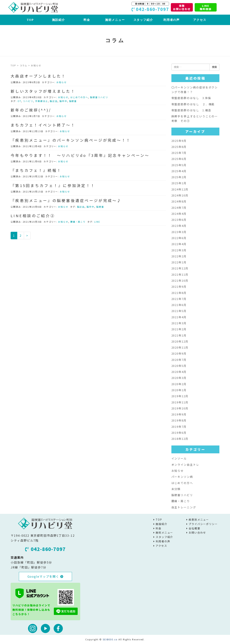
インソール (179, 458)
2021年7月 (179, 299)
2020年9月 (179, 353)
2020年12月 (180, 341)
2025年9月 (179, 141)
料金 (87, 20)
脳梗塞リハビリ (99, 97)
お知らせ (62, 82)
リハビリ (28, 101)
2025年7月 (179, 153)
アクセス (200, 20)
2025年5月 (179, 165)
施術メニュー (115, 20)
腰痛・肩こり (78, 222)
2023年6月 (179, 220)
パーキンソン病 (182, 477)
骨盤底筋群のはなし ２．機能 (193, 104)
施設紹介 (59, 20)
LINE (97, 222)
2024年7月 (179, 208)
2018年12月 (180, 439)
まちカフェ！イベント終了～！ (43, 125)
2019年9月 (179, 414)
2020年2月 (179, 384)
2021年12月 (180, 268)
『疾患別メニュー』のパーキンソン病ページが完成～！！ (71, 140)
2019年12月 (180, 396)
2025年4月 (179, 171)
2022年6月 (179, 238)
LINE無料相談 (206, 7)
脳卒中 (63, 101)
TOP (30, 20)
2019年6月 (179, 433)
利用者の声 (172, 20)
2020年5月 (179, 366)
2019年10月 (180, 408)
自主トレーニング (184, 507)
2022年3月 (179, 250)
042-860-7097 (45, 549)
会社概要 (194, 528)
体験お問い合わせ (182, 7)
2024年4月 (179, 214)
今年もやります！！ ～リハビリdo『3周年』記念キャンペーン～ (80, 155)
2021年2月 (179, 329)
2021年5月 (179, 311)
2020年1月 (179, 390)
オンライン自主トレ (185, 465)
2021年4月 (179, 317)
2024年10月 (180, 195)
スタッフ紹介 (143, 20)
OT (19, 101)
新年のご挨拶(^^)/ (31, 110)
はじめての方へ (79, 97)
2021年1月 (179, 335)
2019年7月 (179, 427)
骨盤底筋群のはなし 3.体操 (191, 98)
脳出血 (54, 101)
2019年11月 (180, 402)
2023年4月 (179, 226)
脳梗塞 (73, 101)
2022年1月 (179, 262)
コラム (24, 65)
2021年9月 (179, 287)
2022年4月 (179, 244)
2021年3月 (179, 323)
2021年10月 (180, 281)
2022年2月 (179, 256)
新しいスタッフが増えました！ (43, 91)
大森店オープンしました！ (38, 76)
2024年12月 (180, 189)
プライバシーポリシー (203, 524)
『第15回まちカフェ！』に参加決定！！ (53, 185)
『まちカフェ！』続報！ (36, 170)
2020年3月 (179, 378)
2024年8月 (179, 201)
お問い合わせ (197, 532)
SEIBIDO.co (110, 639)
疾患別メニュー (199, 520)
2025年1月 (179, 183)
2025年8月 (179, 147)
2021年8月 (179, 293)
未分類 (176, 489)
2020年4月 (179, 372)
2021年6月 (179, 305)
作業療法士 (42, 101)
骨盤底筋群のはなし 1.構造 (191, 110)
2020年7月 (179, 360)
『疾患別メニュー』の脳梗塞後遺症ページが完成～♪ (66, 200)
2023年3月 (179, 232)
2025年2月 (179, 177)
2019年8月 (179, 420)
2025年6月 (179, 159)
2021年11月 (180, 274)
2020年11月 (180, 347)
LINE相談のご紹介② (33, 216)
